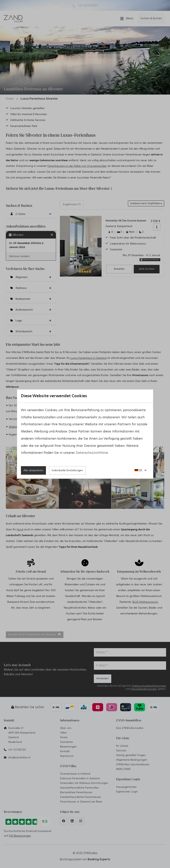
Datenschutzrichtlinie (92, 453)
